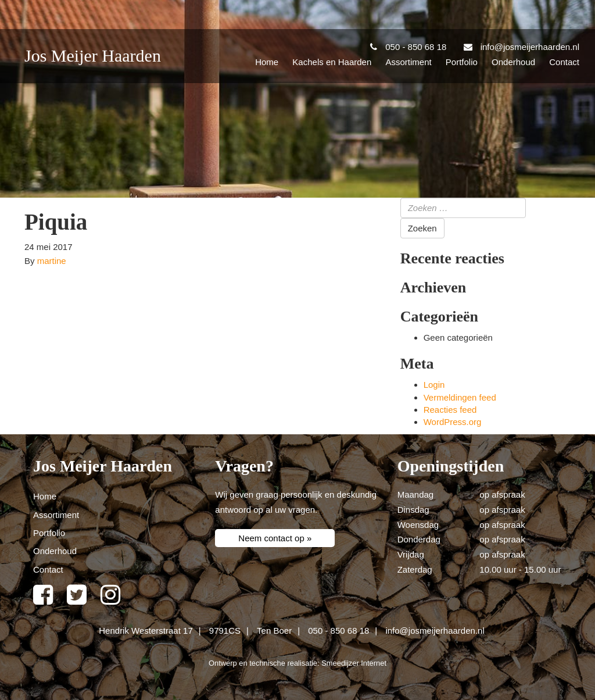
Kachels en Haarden (332, 62)
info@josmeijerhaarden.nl (435, 631)
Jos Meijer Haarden (93, 56)
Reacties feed (450, 410)
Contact (564, 62)
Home (267, 62)
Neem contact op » (275, 538)
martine (52, 261)
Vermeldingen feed (460, 397)
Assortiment (408, 62)
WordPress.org (453, 422)
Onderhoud (513, 62)
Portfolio (462, 62)
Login (434, 385)
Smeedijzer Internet (354, 663)
